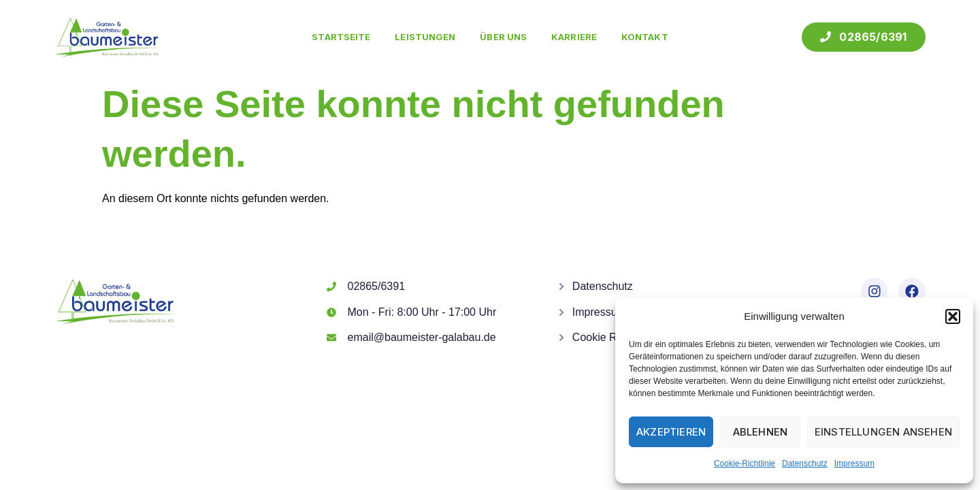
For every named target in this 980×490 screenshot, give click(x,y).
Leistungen (425, 37)
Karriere (574, 37)
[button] (953, 316)
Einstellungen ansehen (883, 432)
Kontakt (645, 37)
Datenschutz (805, 463)
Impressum (854, 463)
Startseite (341, 37)
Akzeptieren (671, 432)
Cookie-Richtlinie (745, 463)
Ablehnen (761, 432)
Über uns (503, 37)
